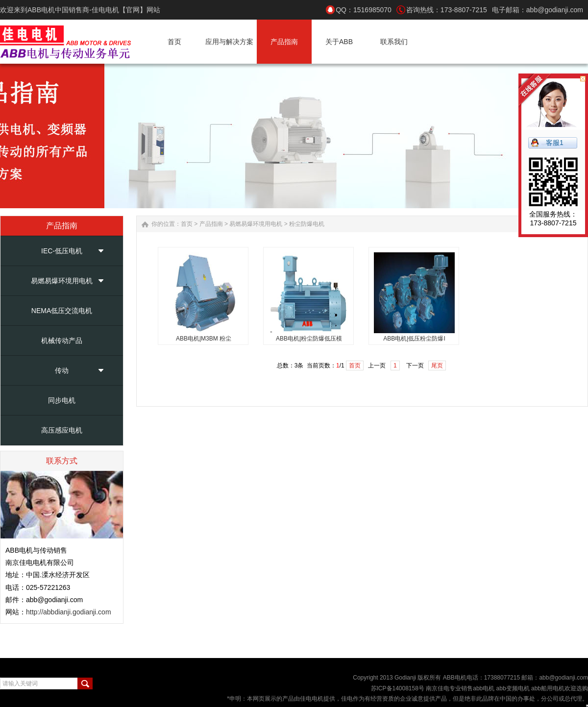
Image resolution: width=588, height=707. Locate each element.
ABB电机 (455, 678)
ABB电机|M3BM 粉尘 (204, 339)
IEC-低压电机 (62, 251)
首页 (187, 224)
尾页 (437, 366)
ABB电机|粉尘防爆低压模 (309, 339)
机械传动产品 (62, 341)
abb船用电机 (548, 688)
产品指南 (211, 224)
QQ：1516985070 (364, 10)
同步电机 (62, 400)
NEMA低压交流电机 (62, 311)
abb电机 (484, 688)
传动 (62, 370)
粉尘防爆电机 (307, 224)
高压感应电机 (62, 430)
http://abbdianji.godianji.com (69, 612)
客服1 (555, 143)
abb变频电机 (512, 688)
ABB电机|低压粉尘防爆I (414, 339)
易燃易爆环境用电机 (62, 281)
